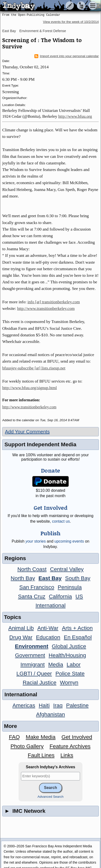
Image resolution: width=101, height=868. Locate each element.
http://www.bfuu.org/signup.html (30, 388)
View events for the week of (71, 22)
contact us (61, 521)
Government (30, 655)
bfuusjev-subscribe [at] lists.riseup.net (34, 368)
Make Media (41, 737)
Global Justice (69, 646)
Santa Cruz (32, 596)
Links (67, 755)
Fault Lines (41, 755)
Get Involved (77, 737)
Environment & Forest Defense (43, 31)
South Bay (78, 578)
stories (36, 541)
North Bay (23, 578)
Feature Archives (70, 746)
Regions (15, 558)
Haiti (44, 705)
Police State (70, 674)
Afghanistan (50, 714)
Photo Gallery (27, 746)
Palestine (77, 705)
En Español (78, 637)
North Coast (32, 569)
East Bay (9, 31)
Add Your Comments (27, 432)
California (60, 596)
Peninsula (70, 587)
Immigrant (33, 665)
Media (56, 665)
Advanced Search (51, 797)
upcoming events (69, 541)
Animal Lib (21, 628)
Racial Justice (40, 683)
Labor (74, 665)
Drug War (21, 637)
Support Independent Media (40, 444)
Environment (32, 646)
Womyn (69, 683)
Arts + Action (77, 628)
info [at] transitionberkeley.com (54, 302)
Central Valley (67, 569)
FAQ (14, 737)
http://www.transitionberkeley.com (46, 309)
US (79, 596)
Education (48, 637)
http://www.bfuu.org (75, 116)
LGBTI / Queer (34, 674)
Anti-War (48, 628)
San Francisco (37, 587)
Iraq (58, 705)
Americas (24, 705)
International (50, 605)
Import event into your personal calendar (67, 56)
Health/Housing (67, 655)
